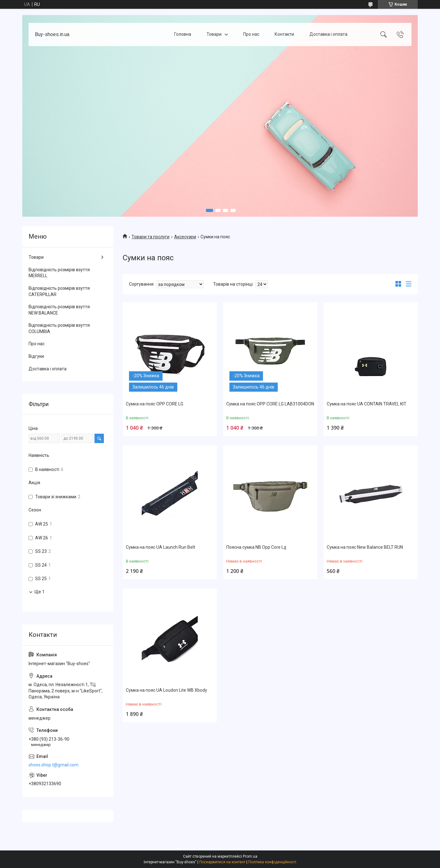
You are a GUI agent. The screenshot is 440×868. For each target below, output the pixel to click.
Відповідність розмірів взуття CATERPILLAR (59, 291)
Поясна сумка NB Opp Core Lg (256, 547)
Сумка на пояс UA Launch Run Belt (161, 547)
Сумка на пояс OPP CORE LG (155, 404)
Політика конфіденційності (272, 862)
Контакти (284, 34)
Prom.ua (250, 856)
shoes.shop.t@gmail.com (54, 765)
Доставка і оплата (328, 34)
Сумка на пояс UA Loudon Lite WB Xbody (166, 690)
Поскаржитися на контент (222, 862)
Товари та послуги (150, 237)
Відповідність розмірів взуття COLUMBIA (59, 328)
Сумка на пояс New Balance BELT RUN (365, 547)
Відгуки (36, 356)
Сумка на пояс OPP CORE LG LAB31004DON (270, 404)
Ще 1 (40, 592)
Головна (183, 34)
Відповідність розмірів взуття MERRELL (59, 273)
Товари (214, 34)
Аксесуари (185, 237)
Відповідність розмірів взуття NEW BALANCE (59, 310)
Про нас (251, 34)
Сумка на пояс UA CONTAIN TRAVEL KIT (367, 404)
